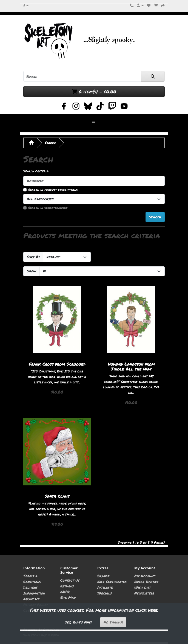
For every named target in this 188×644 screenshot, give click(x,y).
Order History (146, 582)
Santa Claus (57, 496)
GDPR (65, 592)
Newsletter (144, 593)
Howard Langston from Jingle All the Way (131, 366)
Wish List (143, 587)
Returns (67, 586)
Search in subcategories (48, 208)
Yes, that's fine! (78, 622)
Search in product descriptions (53, 190)
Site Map (68, 597)
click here (146, 610)
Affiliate (105, 587)
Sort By (33, 257)
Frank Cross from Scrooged (57, 364)
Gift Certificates (112, 582)
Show (32, 271)
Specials (105, 593)
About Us (31, 599)
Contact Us (70, 580)
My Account (145, 576)
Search (50, 143)
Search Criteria (36, 171)
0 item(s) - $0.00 (94, 91)
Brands (103, 576)
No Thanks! (113, 622)
